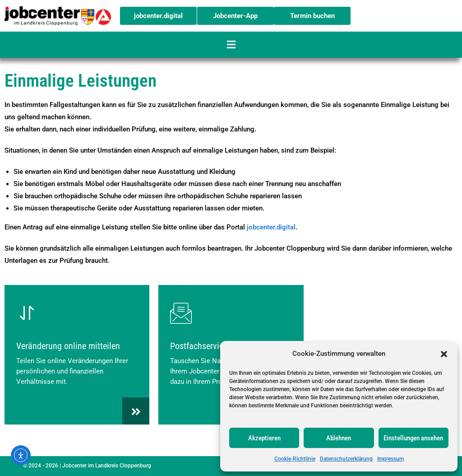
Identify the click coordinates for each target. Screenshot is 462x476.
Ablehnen (339, 438)
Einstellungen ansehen (413, 438)
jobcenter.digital (271, 227)
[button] (444, 354)
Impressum (390, 459)
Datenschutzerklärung (346, 459)
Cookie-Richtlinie (295, 459)
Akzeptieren (264, 438)
